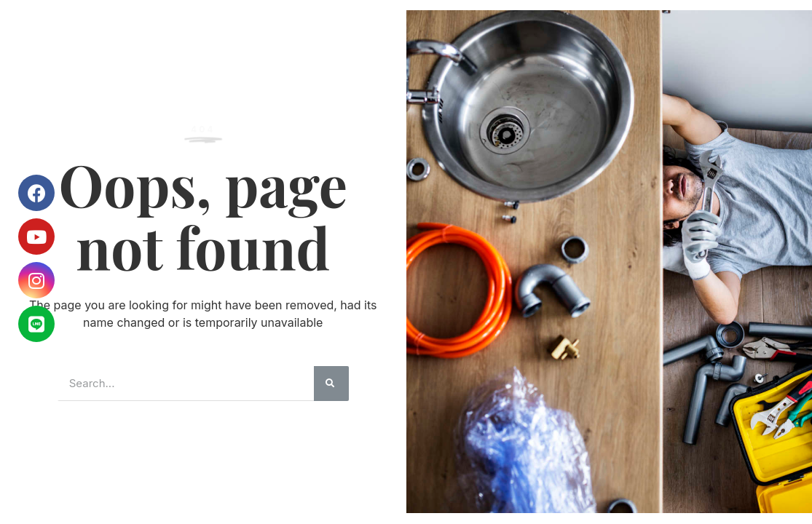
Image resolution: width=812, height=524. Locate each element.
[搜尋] (331, 384)
